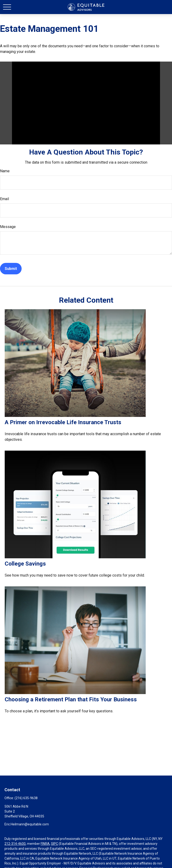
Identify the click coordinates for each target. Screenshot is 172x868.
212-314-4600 (15, 844)
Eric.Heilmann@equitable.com (27, 824)
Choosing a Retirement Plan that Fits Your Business (71, 699)
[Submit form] (11, 269)
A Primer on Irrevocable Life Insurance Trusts (63, 422)
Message (8, 227)
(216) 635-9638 (26, 798)
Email (4, 199)
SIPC (55, 844)
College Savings (25, 564)
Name (5, 171)
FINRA (45, 844)
